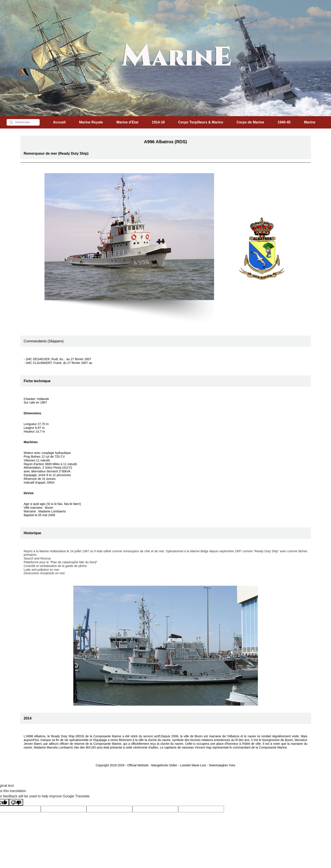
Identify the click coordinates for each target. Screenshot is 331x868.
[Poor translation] (16, 802)
